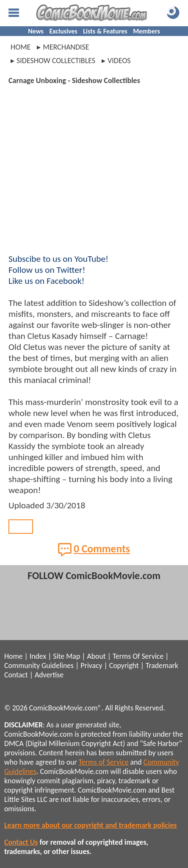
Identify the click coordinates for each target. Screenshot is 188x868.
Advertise (49, 675)
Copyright (124, 666)
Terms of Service (104, 762)
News (36, 31)
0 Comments (94, 549)
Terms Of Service (138, 656)
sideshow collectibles (56, 61)
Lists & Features (105, 31)
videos (119, 61)
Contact (16, 675)
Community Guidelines (39, 666)
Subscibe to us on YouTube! (58, 259)
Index (38, 656)
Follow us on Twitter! (47, 270)
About (96, 656)
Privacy (91, 666)
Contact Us (21, 842)
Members (147, 31)
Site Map (66, 656)
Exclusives (64, 31)
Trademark (162, 666)
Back (21, 527)
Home (21, 47)
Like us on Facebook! (46, 281)
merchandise (66, 47)
